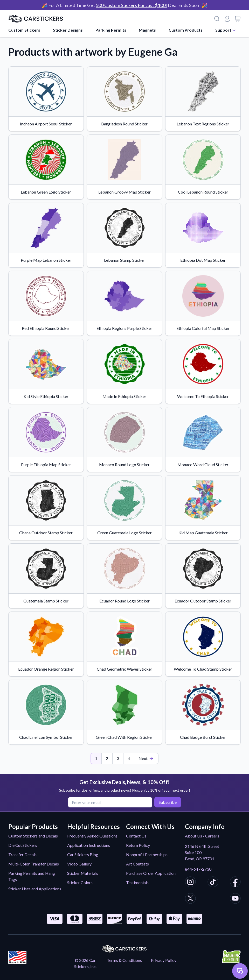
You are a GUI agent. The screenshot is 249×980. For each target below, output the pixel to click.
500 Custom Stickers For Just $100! (131, 5)
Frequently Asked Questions (92, 836)
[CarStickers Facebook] (235, 883)
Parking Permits (111, 30)
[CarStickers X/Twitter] (190, 899)
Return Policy (138, 845)
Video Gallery (79, 864)
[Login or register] (227, 19)
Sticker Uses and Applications (35, 889)
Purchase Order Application (151, 873)
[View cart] (238, 19)
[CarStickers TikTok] (213, 883)
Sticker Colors (80, 882)
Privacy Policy (164, 960)
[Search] (217, 19)
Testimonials (137, 882)
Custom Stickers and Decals (33, 836)
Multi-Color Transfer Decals (34, 864)
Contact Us (136, 836)
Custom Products (186, 30)
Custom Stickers (24, 30)
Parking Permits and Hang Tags (32, 876)
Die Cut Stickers (23, 845)
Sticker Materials (83, 873)
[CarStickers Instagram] (190, 883)
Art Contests (137, 864)
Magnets (147, 30)
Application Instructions (89, 845)
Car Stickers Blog (83, 854)
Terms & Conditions (124, 960)
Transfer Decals (22, 854)
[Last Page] (146, 758)
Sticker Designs (68, 30)
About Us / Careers (202, 836)
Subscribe (167, 802)
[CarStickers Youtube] (235, 899)
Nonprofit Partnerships (147, 854)
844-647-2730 (198, 869)
